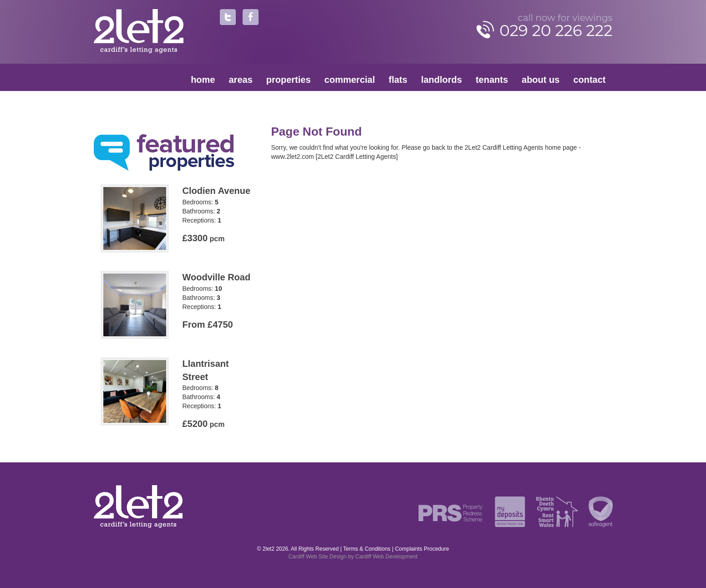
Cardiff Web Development (387, 557)
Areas (241, 80)
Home (203, 80)
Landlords (442, 80)
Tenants (492, 80)
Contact (589, 80)
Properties (289, 80)
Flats (398, 80)
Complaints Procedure (422, 549)
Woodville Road (217, 277)
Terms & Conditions (367, 549)
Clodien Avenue (217, 191)
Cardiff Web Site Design (318, 557)
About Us (541, 80)
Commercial (350, 80)
